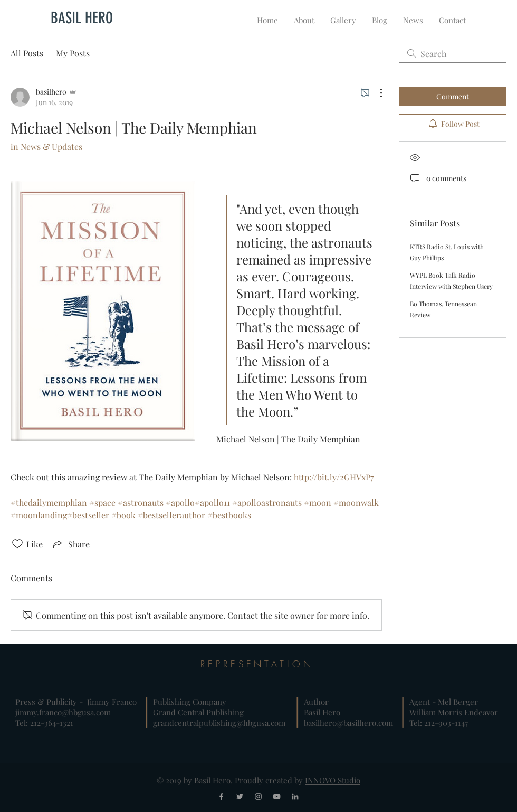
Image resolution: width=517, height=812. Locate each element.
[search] (453, 53)
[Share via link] (70, 544)
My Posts (73, 53)
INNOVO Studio (333, 780)
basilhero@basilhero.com (348, 723)
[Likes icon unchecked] (17, 544)
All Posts (27, 53)
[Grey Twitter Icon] (240, 796)
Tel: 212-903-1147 (439, 723)
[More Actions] (376, 93)
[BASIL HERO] (82, 18)
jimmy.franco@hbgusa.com (63, 712)
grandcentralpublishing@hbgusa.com (219, 723)
